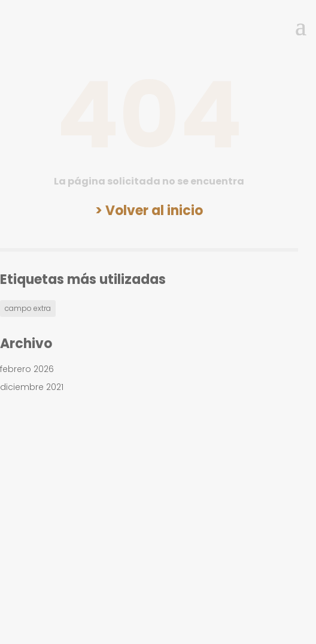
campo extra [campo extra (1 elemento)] (28, 308)
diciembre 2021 (32, 387)
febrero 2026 (27, 369)
